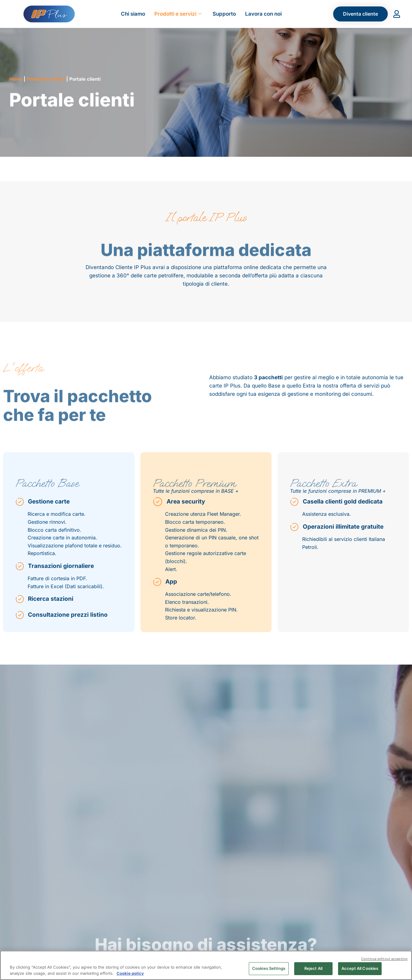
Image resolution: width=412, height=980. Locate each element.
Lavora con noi (263, 14)
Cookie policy (130, 973)
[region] (206, 965)
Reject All (313, 968)
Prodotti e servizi (178, 14)
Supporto (224, 14)
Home (16, 79)
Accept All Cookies (360, 968)
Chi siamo (133, 14)
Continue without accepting (384, 959)
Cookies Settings (269, 968)
